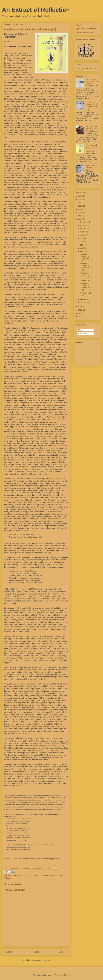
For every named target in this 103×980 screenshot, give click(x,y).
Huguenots (28, 875)
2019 (80, 203)
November (84, 225)
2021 (80, 196)
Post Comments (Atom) (41, 960)
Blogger (67, 975)
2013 (80, 307)
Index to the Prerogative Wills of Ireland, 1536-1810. (92, 105)
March (83, 252)
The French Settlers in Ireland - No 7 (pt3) (86, 287)
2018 (80, 206)
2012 (80, 310)
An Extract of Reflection (36, 10)
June (82, 242)
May (82, 245)
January (83, 302)
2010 (80, 316)
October (83, 229)
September (85, 232)
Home (36, 952)
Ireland (36, 875)
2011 (80, 313)
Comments (82, 334)
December (84, 222)
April (82, 248)
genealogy (14, 875)
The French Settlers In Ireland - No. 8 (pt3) (86, 257)
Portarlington (44, 875)
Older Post (63, 952)
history (21, 875)
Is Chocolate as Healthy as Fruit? (92, 128)
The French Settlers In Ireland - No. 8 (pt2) (86, 267)
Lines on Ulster (85, 280)
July (82, 238)
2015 (80, 216)
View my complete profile (85, 32)
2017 (80, 209)
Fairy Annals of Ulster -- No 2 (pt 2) (92, 147)
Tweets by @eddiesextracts (86, 69)
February (84, 299)
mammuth (50, 975)
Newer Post (9, 952)
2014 (80, 219)
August (83, 235)
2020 (80, 199)
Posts (80, 330)
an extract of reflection (87, 29)
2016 (80, 213)
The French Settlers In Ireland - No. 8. (86, 275)
